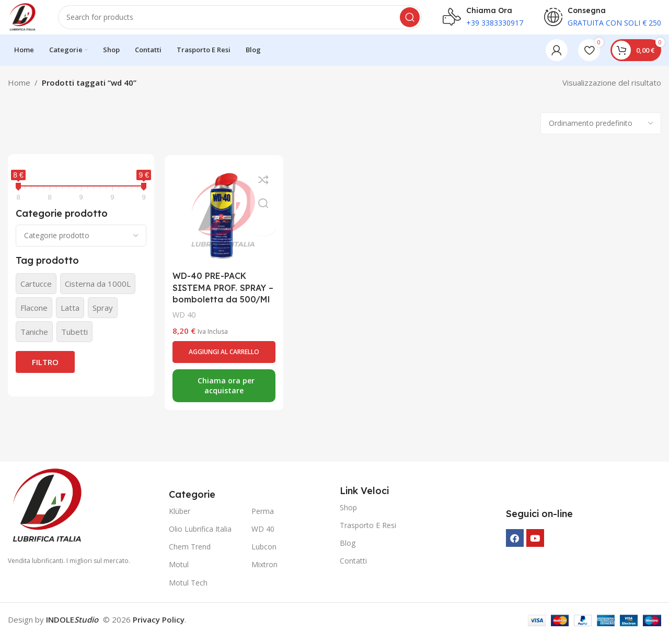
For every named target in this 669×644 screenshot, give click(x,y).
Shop (348, 515)
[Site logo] (26, 20)
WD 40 (184, 330)
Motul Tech (188, 590)
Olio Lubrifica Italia (200, 536)
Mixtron (264, 572)
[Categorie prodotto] (81, 243)
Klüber (180, 518)
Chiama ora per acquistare (225, 401)
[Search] (244, 21)
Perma (263, 518)
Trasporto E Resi (368, 532)
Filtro (45, 369)
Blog (348, 550)
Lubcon (264, 554)
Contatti (353, 568)
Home (19, 90)
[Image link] (47, 512)
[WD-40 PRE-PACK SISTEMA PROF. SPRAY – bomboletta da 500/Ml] (223, 220)
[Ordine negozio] (601, 131)
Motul (179, 572)
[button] (223, 367)
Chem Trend (190, 554)
